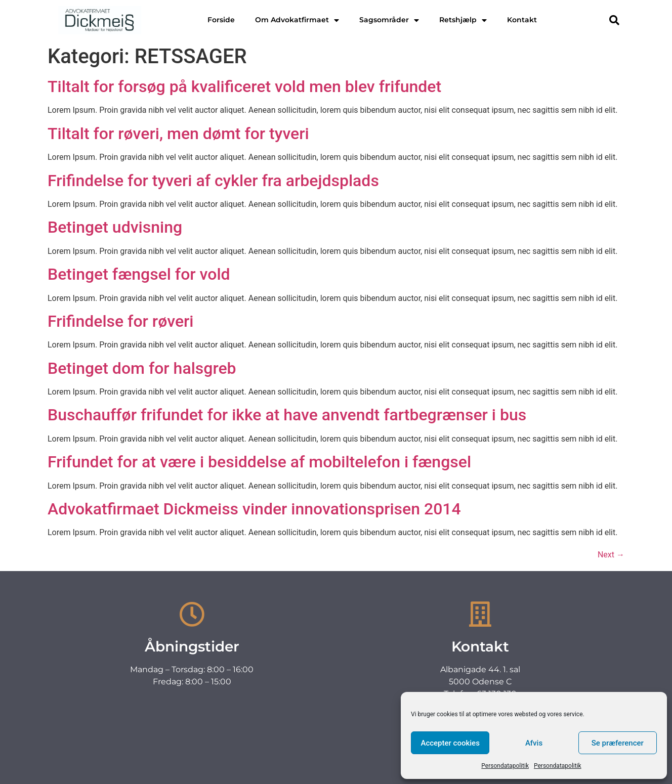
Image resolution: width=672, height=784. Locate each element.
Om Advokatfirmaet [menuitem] (297, 20)
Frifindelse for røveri (121, 321)
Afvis (534, 743)
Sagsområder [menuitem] (389, 20)
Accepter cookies (450, 743)
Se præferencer (618, 743)
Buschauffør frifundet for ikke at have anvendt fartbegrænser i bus (287, 415)
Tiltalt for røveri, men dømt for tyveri (178, 134)
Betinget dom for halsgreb (142, 368)
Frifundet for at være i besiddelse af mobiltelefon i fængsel (259, 462)
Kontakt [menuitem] (522, 20)
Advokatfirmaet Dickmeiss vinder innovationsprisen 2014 (254, 509)
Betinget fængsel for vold (139, 274)
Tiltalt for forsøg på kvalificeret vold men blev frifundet (244, 86)
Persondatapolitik (505, 766)
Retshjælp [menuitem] (463, 20)
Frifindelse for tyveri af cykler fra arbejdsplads (213, 181)
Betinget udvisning (115, 227)
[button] (614, 20)
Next (611, 555)
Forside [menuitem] (221, 20)
